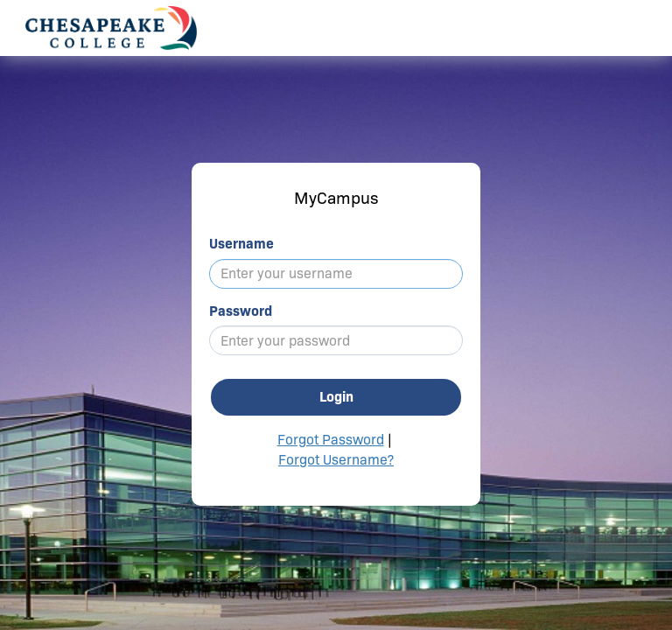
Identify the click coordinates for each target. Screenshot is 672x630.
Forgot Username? (336, 460)
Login (336, 397)
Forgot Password (331, 440)
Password (241, 311)
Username (241, 244)
